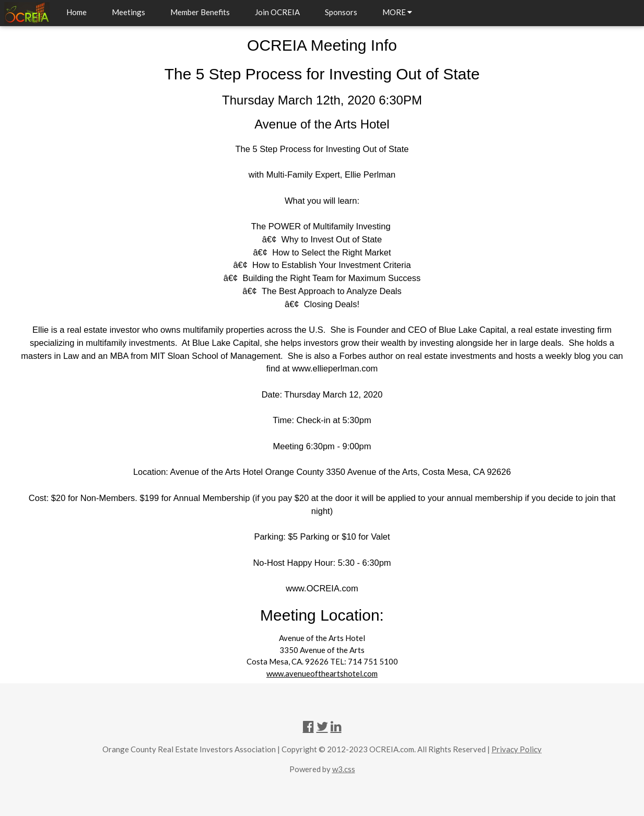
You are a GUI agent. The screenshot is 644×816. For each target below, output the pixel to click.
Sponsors (341, 12)
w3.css (344, 769)
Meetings (128, 12)
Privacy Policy (517, 749)
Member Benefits (200, 12)
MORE (397, 12)
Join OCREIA (277, 12)
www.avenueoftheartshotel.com (322, 673)
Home (77, 12)
